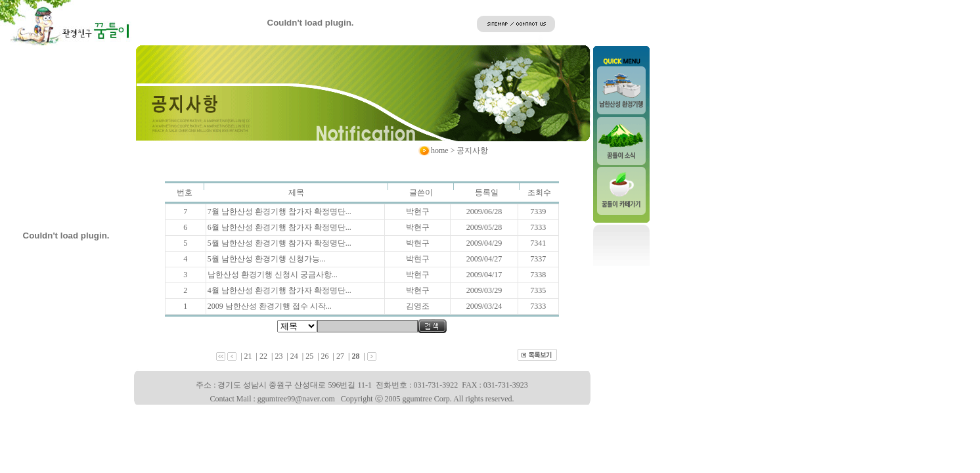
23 (278, 356)
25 (309, 356)
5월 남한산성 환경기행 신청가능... (267, 259)
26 (325, 356)
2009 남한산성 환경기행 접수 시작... (270, 306)
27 (340, 356)
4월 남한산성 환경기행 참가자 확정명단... (279, 290)
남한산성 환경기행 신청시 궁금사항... (273, 275)
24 (294, 356)
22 (263, 356)
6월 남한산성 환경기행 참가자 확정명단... (279, 227)
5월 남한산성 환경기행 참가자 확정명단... (279, 243)
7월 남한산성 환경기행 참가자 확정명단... (279, 212)
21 (248, 356)
